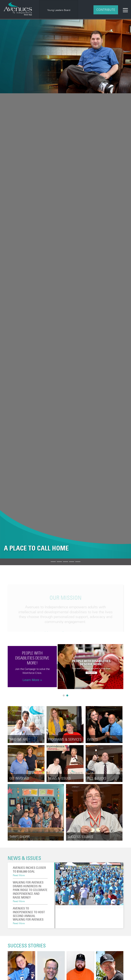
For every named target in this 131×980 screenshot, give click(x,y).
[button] (10, 289)
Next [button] (126, 667)
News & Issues (60, 778)
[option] (59, 10)
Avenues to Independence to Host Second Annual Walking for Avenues (29, 914)
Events (93, 739)
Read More (19, 875)
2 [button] (68, 696)
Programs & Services (65, 739)
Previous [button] (5, 667)
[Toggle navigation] (125, 10)
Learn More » (32, 680)
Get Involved (19, 778)
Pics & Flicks (97, 778)
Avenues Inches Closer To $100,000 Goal (29, 869)
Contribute (106, 10)
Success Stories (80, 837)
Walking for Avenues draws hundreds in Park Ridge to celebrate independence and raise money (30, 890)
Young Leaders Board (59, 10)
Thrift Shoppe (20, 837)
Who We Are (19, 739)
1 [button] (64, 696)
